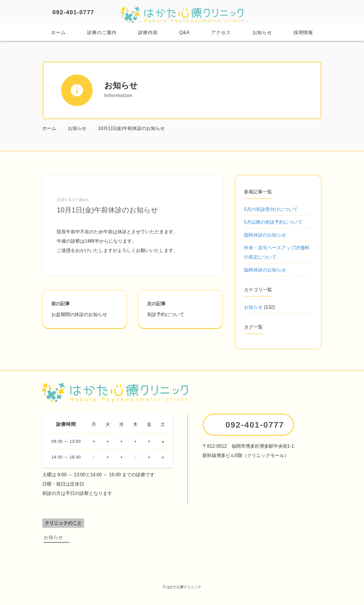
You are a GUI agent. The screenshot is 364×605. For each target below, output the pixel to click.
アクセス (221, 32)
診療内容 (148, 32)
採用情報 (303, 32)
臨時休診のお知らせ (265, 235)
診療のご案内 (102, 32)
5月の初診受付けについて (271, 209)
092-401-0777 (73, 12)
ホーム (58, 32)
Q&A (184, 32)
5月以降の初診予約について (273, 222)
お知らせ (262, 32)
